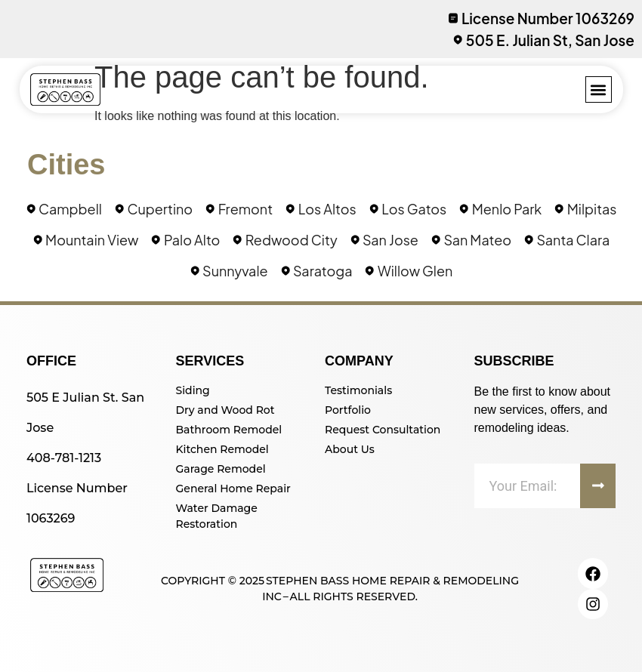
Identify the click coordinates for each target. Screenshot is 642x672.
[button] (599, 89)
